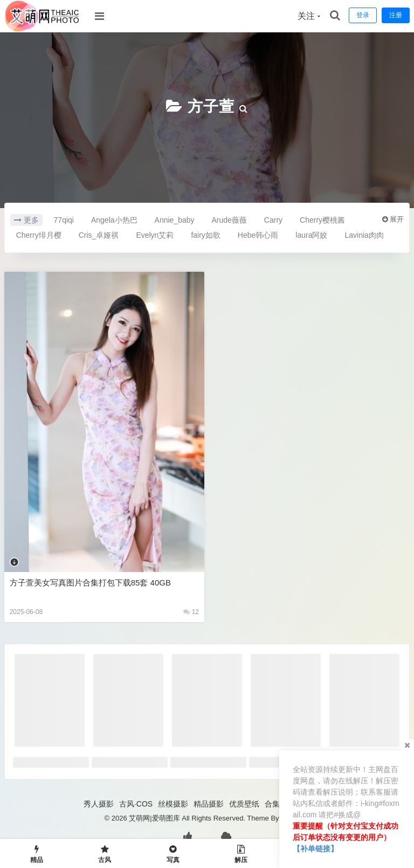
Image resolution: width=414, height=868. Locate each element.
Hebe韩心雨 (258, 235)
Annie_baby (175, 220)
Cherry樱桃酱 (322, 220)
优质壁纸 (244, 804)
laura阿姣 (311, 235)
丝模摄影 (173, 804)
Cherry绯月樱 (39, 235)
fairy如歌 (205, 235)
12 (191, 612)
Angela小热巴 (114, 220)
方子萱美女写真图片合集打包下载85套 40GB (90, 583)
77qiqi (64, 220)
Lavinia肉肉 (364, 235)
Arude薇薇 (229, 220)
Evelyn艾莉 (155, 235)
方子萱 (211, 106)
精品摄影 (209, 804)
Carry (273, 220)
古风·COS (136, 804)
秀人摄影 (99, 804)
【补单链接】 (315, 849)
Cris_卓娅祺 (99, 235)
